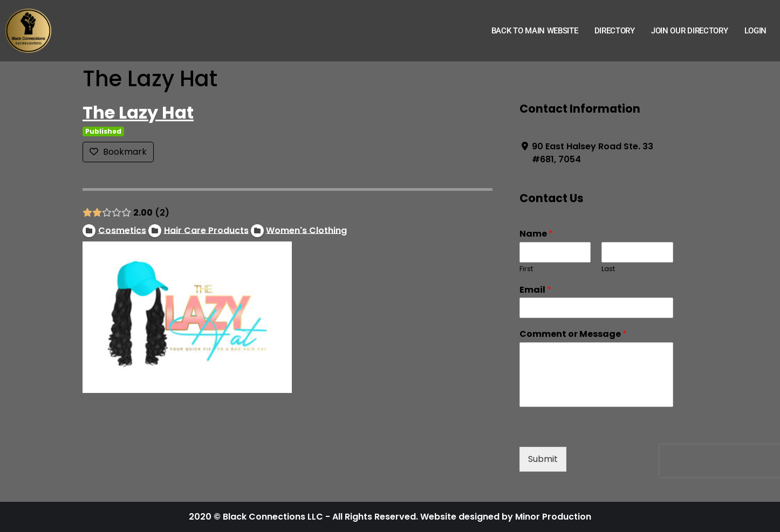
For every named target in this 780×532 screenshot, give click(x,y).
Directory (615, 31)
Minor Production (553, 517)
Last (608, 269)
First (526, 269)
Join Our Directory (690, 31)
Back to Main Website (535, 31)
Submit (543, 459)
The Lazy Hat (138, 112)
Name (536, 234)
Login (756, 31)
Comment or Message (573, 334)
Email (535, 290)
